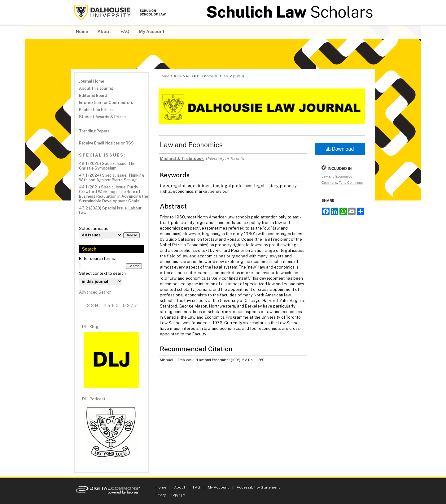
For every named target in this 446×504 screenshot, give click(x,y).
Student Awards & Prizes (102, 117)
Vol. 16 (213, 76)
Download (340, 149)
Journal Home (92, 81)
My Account (218, 487)
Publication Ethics (96, 110)
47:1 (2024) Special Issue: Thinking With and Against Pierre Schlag (111, 178)
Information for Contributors (106, 103)
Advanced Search (95, 292)
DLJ (200, 76)
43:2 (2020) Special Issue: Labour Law (110, 210)
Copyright (179, 495)
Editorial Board (93, 95)
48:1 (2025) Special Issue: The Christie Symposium (107, 166)
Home (164, 76)
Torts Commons (351, 183)
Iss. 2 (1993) (233, 76)
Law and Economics (191, 145)
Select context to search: (103, 273)
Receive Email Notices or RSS (106, 143)
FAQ (197, 487)
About (180, 487)
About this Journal (96, 88)
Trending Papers (94, 131)
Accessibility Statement (258, 487)
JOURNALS (183, 76)
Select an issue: (94, 228)
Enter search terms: (97, 258)
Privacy (161, 495)
